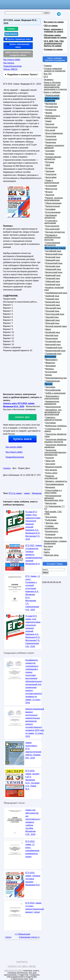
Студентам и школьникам (51, 222)
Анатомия (50, 151)
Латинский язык (53, 266)
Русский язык (52, 107)
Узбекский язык (53, 281)
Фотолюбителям (53, 390)
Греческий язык (53, 305)
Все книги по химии (54, 22)
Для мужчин (51, 517)
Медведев (37, 493)
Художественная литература (53, 158)
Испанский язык (53, 257)
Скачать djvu (23, 417)
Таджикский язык (53, 354)
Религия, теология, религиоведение (54, 199)
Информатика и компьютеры (52, 117)
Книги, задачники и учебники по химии (54, 30)
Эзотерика (50, 387)
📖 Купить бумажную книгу (18, 39)
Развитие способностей (51, 477)
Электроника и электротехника (52, 397)
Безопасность (52, 531)
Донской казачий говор (56, 326)
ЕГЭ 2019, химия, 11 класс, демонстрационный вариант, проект (35, 908)
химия (27, 493)
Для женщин (51, 470)
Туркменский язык (54, 348)
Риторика (50, 162)
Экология (50, 195)
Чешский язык (52, 317)
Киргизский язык (53, 345)
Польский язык (52, 311)
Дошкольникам (52, 95)
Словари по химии (53, 49)
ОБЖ (48, 165)
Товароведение (53, 381)
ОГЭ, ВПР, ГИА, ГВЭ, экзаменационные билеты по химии (54, 43)
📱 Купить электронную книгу (18, 46)
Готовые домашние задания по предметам (55, 70)
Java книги (50, 464)
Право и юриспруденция (52, 182)
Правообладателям (15, 457)
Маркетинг (50, 363)
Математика (51, 104)
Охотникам (51, 423)
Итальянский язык (54, 263)
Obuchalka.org (13, 971)
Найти (47, 552)
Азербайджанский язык (56, 293)
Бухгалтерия (51, 372)
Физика (49, 113)
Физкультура (51, 189)
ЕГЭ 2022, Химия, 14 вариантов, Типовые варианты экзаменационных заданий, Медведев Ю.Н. (34, 555)
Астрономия (51, 186)
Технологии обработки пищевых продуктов (55, 441)
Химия (48, 121)
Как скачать (9, 63)
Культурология (52, 226)
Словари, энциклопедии (51, 527)
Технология (51, 136)
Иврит (48, 329)
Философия (51, 177)
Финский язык (52, 335)
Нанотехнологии (53, 407)
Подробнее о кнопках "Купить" (23, 75)
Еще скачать (11, 34)
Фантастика (51, 503)
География (51, 209)
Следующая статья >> (29, 937)
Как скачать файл (14, 447)
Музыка (49, 192)
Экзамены (49, 80)
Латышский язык (53, 308)
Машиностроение (54, 467)
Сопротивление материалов (52, 244)
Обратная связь (51, 555)
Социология (51, 139)
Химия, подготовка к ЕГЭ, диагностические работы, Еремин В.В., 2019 (33, 750)
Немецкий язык (53, 260)
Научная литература (55, 232)
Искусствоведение (54, 133)
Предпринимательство (56, 378)
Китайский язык (53, 332)
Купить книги (22, 439)
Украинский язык (53, 269)
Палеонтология (53, 206)
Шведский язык (53, 320)
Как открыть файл (12, 60)
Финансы (50, 369)
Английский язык (53, 251)
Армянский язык (53, 275)
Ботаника (50, 154)
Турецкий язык (52, 299)
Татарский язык (53, 278)
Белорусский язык (54, 272)
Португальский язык (55, 314)
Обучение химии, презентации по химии (55, 36)
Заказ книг (50, 461)
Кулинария (50, 534)
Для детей (50, 130)
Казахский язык (53, 302)
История (49, 168)
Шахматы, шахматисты (56, 481)
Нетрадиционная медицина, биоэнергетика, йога (54, 498)
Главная (48, 66)
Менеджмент (52, 360)
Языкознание (52, 338)
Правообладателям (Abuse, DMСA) (13, 68)
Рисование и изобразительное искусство (53, 237)
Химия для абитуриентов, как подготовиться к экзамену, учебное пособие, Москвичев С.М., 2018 (33, 822)
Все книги (48, 546)
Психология (51, 174)
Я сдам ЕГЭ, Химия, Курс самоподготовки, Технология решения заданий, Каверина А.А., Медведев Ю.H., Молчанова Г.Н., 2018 (33, 525)
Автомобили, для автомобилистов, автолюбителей (53, 412)
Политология (52, 127)
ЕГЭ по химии (15, 493)
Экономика (51, 366)
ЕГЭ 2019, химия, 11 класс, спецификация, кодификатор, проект (33, 849)
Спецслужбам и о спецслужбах (53, 492)
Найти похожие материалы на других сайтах (18, 54)
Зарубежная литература (51, 216)
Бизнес (49, 375)
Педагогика (51, 142)
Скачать (11, 29)
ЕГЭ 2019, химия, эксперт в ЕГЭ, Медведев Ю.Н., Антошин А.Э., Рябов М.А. (33, 780)
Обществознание (54, 203)
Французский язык (54, 254)
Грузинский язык (53, 341)
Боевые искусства (54, 537)
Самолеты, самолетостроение (53, 419)
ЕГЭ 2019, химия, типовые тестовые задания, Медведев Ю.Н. (33, 879)
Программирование (55, 484)
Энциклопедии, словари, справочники (56, 542)
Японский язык (52, 323)
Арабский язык (52, 296)
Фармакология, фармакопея (52, 403)
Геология (50, 458)
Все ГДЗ (48, 74)
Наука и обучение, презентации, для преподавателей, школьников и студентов (55, 86)
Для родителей (53, 229)
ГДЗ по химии (51, 26)
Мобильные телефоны (56, 426)
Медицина (50, 487)
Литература (51, 110)
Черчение (50, 171)
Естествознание (53, 212)
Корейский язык (53, 284)
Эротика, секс (52, 523)
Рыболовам (51, 520)
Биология (50, 124)
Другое (47, 549)
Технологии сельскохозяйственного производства (55, 452)
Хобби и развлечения (56, 393)
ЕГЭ (46, 77)
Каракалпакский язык (55, 351)
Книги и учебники (52, 92)
